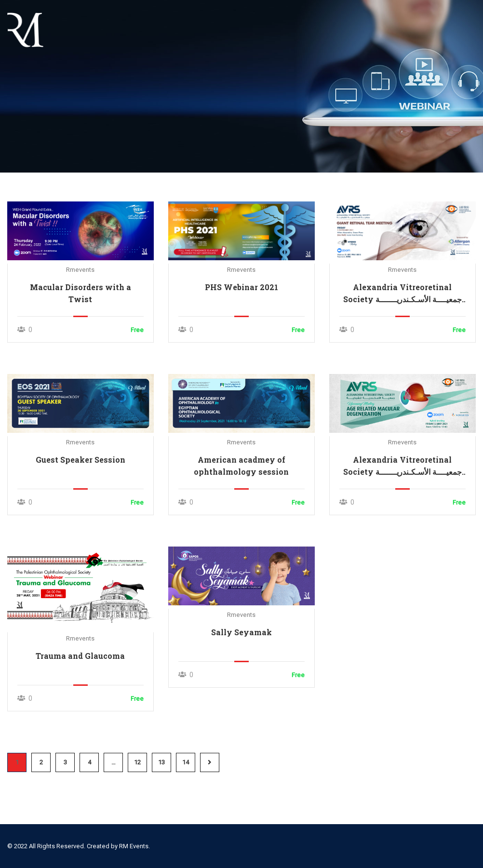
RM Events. (134, 846)
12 (137, 762)
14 (186, 762)
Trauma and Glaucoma (80, 656)
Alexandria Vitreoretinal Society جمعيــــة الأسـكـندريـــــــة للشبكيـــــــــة (402, 294)
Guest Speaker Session (80, 460)
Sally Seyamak (241, 632)
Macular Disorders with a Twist (80, 293)
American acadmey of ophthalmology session (241, 466)
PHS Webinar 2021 (241, 287)
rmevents (80, 270)
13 (161, 762)
